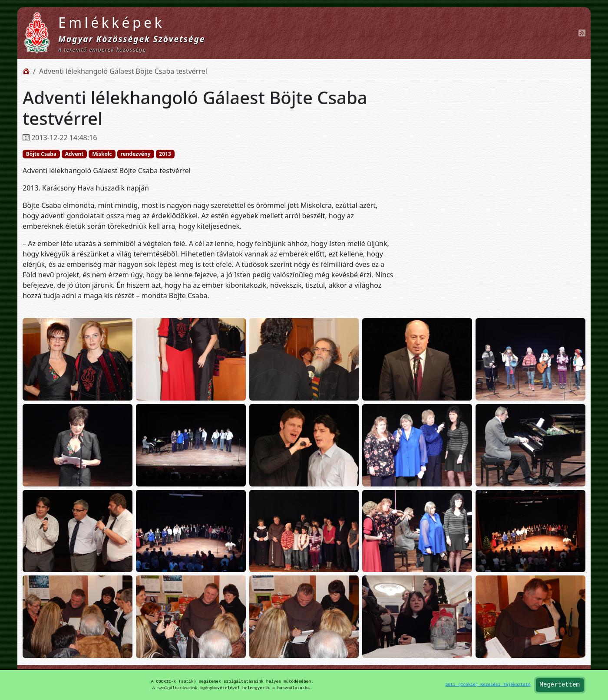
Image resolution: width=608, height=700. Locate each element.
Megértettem (560, 685)
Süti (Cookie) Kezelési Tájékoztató (488, 685)
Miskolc (102, 154)
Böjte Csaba (41, 154)
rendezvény (135, 154)
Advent (74, 154)
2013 (165, 154)
